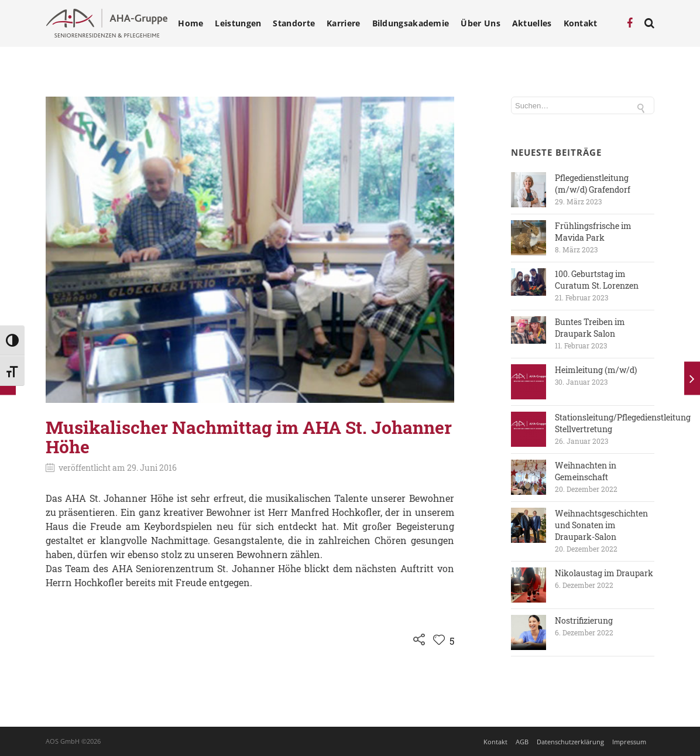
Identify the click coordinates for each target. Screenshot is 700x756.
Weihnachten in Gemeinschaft (586, 471)
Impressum (629, 742)
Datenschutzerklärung (570, 742)
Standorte (294, 23)
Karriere (343, 23)
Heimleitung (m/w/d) (596, 370)
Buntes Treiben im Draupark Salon (590, 328)
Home (191, 23)
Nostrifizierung (584, 620)
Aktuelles (532, 23)
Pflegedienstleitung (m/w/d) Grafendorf (593, 184)
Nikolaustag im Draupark (604, 573)
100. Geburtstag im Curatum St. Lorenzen (597, 280)
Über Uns (480, 23)
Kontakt (581, 23)
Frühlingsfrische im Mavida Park (593, 232)
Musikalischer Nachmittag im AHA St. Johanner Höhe (249, 437)
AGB (522, 742)
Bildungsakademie (411, 23)
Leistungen (238, 23)
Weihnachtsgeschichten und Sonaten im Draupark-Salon (601, 525)
